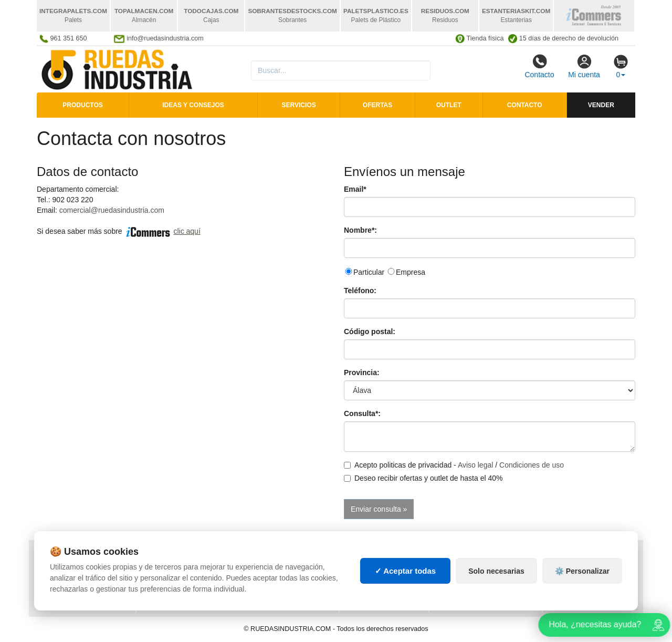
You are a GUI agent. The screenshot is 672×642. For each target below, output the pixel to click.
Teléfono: (360, 291)
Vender (601, 105)
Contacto (539, 66)
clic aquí (187, 231)
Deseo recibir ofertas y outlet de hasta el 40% (423, 478)
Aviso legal (475, 465)
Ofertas (377, 105)
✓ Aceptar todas (406, 574)
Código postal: (370, 332)
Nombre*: (360, 230)
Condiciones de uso (532, 465)
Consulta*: (362, 413)
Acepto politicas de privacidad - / (454, 465)
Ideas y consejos (193, 105)
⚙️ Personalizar (582, 574)
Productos (82, 105)
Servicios (299, 105)
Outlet (449, 105)
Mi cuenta (584, 66)
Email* (355, 189)
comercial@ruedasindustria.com (112, 210)
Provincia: (362, 372)
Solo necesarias (496, 574)
